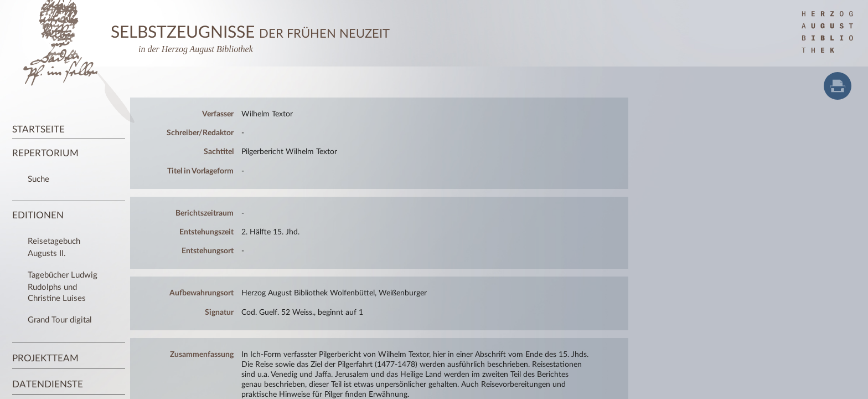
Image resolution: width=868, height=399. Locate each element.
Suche (38, 179)
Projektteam (45, 358)
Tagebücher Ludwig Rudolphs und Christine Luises (63, 287)
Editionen (38, 215)
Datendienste (48, 384)
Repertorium (45, 153)
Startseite (38, 129)
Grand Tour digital (60, 320)
